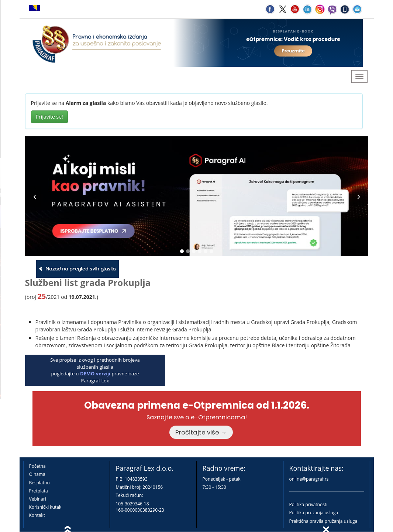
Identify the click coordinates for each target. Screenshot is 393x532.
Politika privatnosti (308, 504)
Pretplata (39, 491)
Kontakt (37, 515)
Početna (37, 466)
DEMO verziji (95, 374)
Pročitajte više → (201, 432)
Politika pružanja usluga (314, 513)
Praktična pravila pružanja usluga (323, 521)
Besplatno (39, 483)
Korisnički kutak (45, 507)
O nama (37, 474)
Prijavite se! (49, 117)
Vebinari (38, 499)
